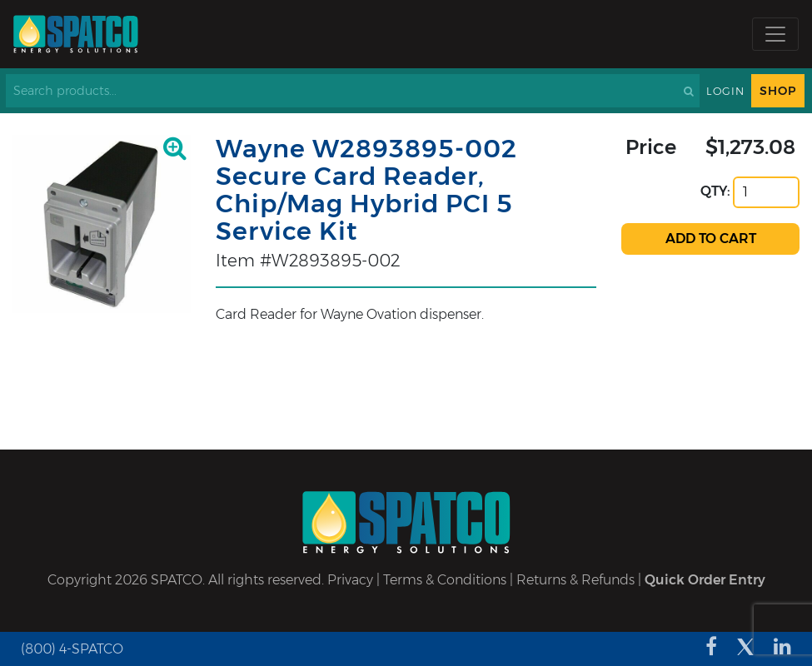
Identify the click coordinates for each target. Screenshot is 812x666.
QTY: (715, 191)
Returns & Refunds (575, 580)
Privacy (350, 580)
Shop (778, 91)
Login (725, 91)
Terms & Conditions (445, 580)
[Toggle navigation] (775, 34)
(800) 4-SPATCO (72, 649)
